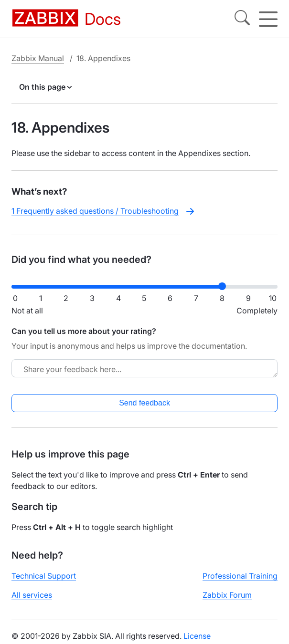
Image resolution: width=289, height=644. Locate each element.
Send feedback (144, 403)
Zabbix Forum (227, 595)
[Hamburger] (268, 19)
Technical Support (44, 576)
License (197, 636)
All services (32, 595)
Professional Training (240, 576)
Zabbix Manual (38, 58)
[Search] (242, 19)
